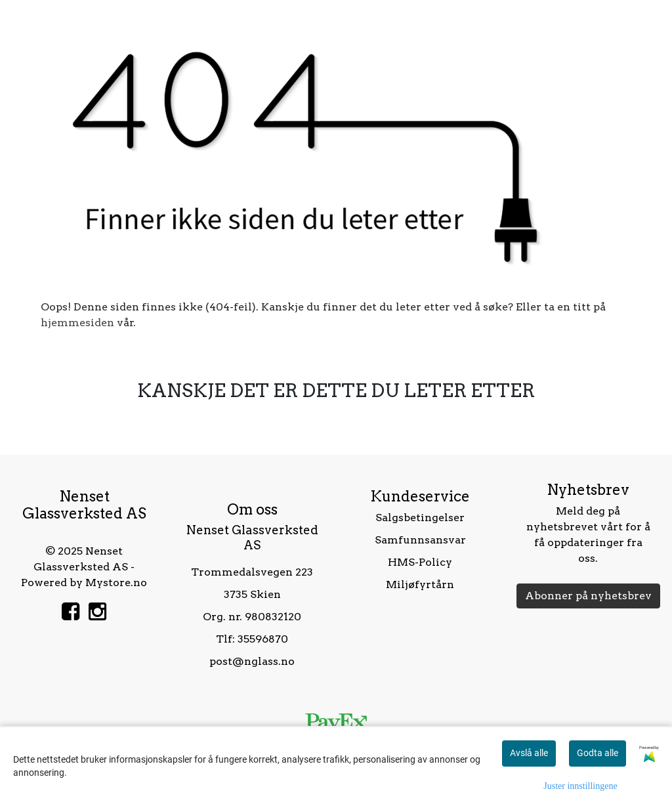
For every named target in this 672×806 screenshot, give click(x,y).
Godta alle (598, 753)
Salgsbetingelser (420, 518)
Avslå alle (529, 753)
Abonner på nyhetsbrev (588, 596)
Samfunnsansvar (420, 540)
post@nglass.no (252, 661)
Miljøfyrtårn (420, 584)
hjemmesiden (77, 323)
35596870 (263, 639)
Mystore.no (116, 583)
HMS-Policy (420, 562)
